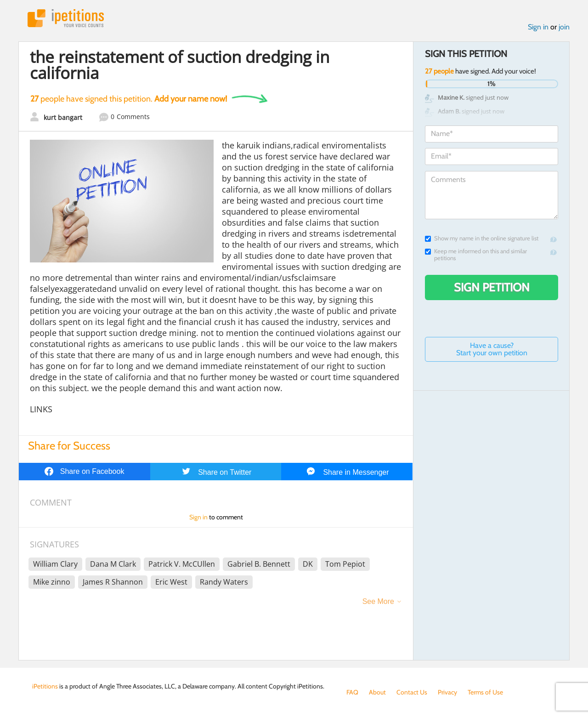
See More (378, 601)
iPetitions (66, 18)
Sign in (538, 27)
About (377, 692)
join (564, 27)
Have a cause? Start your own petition (492, 349)
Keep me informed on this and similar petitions (476, 255)
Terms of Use (485, 692)
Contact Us (412, 692)
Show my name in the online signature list (482, 238)
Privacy (447, 692)
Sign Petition (492, 287)
